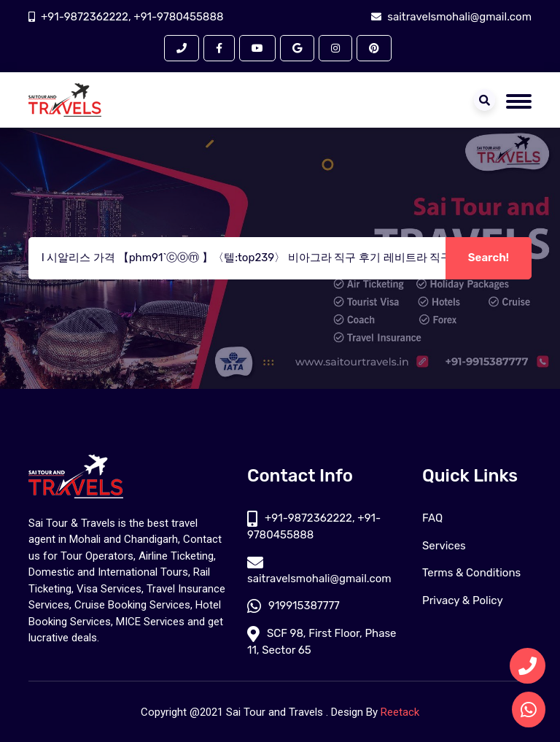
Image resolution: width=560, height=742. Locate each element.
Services (444, 546)
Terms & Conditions (471, 573)
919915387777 (293, 606)
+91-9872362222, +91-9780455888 (132, 17)
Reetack (400, 712)
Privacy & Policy (463, 600)
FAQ (432, 518)
